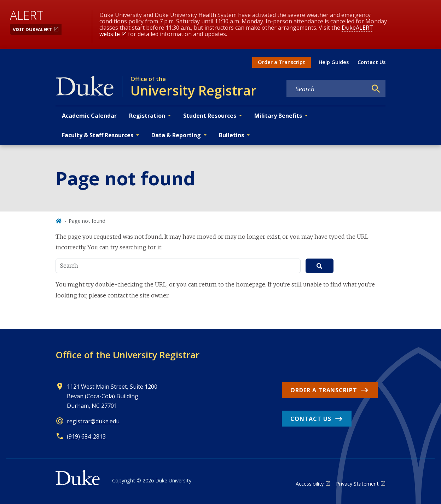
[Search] (376, 89)
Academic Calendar (89, 116)
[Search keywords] (327, 89)
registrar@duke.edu (93, 421)
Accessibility (310, 484)
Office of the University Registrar (127, 355)
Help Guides (334, 62)
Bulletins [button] (231, 135)
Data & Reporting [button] (176, 135)
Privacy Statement (357, 484)
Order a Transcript (282, 62)
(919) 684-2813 (86, 436)
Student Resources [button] (210, 116)
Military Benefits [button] (278, 116)
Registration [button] (147, 116)
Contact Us (372, 62)
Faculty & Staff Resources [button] (98, 135)
